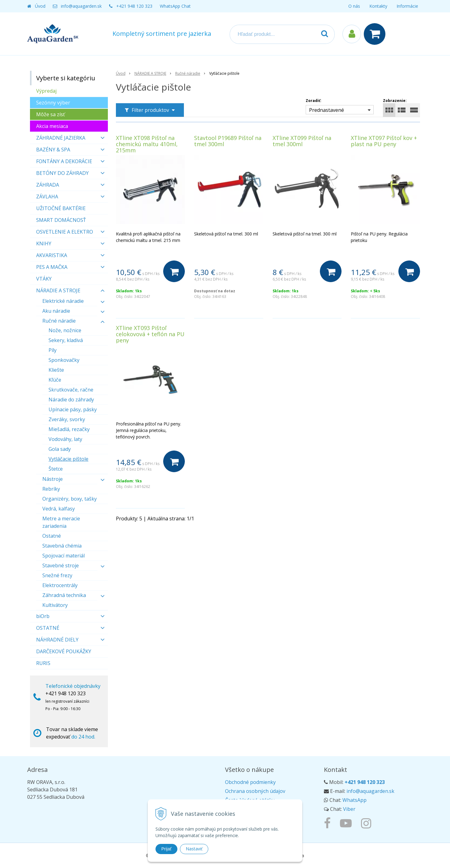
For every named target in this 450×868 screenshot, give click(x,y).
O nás (354, 6)
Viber (349, 809)
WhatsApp (354, 800)
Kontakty (378, 6)
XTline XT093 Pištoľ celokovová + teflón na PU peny (150, 334)
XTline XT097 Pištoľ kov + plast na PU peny (384, 141)
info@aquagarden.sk (81, 6)
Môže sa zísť (51, 114)
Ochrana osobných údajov (255, 791)
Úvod (40, 6)
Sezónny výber (53, 103)
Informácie (407, 6)
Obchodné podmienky (250, 782)
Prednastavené (327, 110)
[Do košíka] (174, 271)
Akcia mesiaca (52, 126)
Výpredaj (46, 91)
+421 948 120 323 (134, 6)
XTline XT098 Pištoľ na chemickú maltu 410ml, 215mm (147, 144)
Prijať (166, 849)
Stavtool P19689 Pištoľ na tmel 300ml (228, 141)
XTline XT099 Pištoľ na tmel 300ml (302, 141)
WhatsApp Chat (175, 6)
